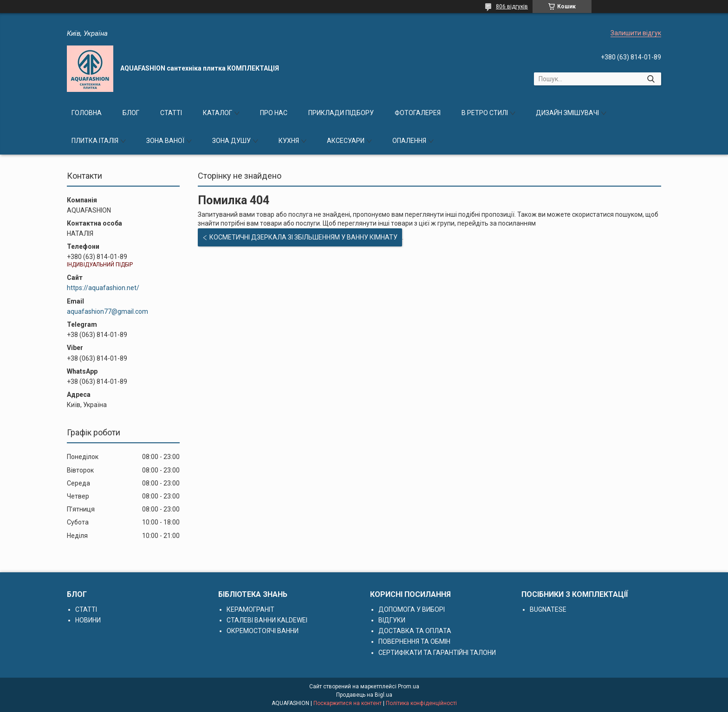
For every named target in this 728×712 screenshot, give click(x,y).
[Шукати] (651, 79)
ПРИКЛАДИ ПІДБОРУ (341, 113)
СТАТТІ (171, 113)
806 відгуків (512, 6)
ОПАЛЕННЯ (409, 141)
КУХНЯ (289, 141)
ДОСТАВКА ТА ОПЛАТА (415, 631)
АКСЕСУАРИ (346, 141)
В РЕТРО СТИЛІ (485, 113)
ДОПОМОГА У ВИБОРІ (412, 609)
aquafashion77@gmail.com (107, 311)
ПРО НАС (274, 113)
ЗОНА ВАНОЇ (165, 141)
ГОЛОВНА (87, 113)
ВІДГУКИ (392, 620)
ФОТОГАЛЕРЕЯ (418, 113)
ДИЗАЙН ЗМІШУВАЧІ (567, 113)
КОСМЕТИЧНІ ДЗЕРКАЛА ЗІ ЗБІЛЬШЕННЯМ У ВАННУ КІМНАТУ (303, 237)
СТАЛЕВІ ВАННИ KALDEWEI (267, 620)
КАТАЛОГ (218, 113)
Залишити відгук (636, 33)
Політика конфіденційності (421, 703)
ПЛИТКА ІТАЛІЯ (95, 141)
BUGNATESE (548, 609)
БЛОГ (131, 113)
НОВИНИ (88, 620)
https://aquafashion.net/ (103, 288)
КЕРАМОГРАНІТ (250, 609)
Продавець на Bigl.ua (364, 695)
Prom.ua (409, 686)
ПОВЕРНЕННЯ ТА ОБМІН (414, 641)
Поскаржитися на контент (348, 703)
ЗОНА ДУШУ (231, 141)
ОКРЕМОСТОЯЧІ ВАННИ (263, 631)
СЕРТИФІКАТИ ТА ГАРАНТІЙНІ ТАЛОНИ (437, 653)
